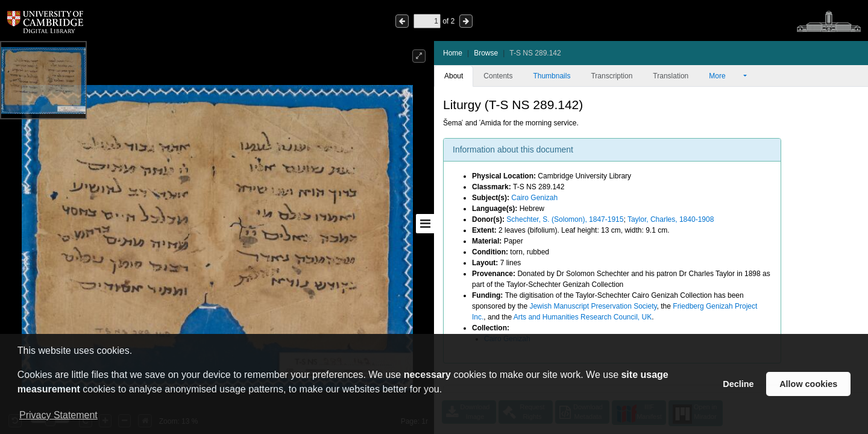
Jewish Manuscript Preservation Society (593, 306)
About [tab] (454, 76)
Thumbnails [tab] (552, 76)
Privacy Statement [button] (58, 415)
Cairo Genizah (534, 198)
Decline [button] (738, 384)
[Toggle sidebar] (425, 224)
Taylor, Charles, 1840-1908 (671, 219)
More (725, 76)
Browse (486, 53)
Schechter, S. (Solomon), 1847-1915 (565, 219)
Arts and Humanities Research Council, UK (583, 317)
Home (453, 53)
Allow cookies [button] (808, 384)
